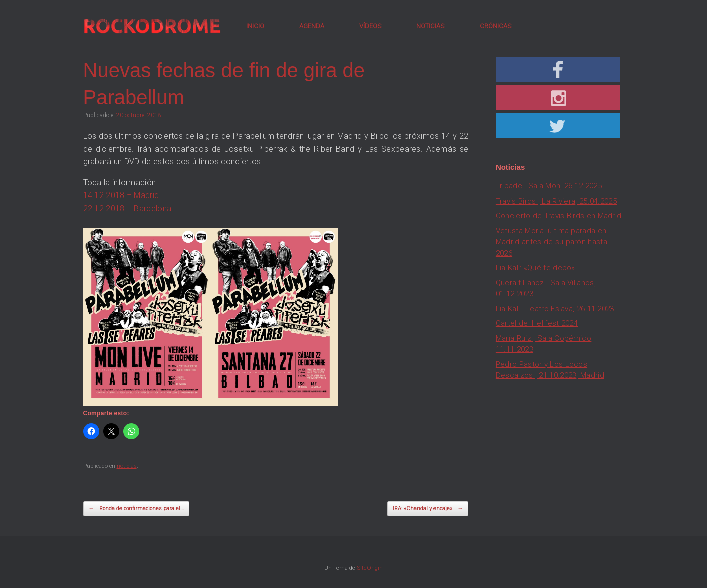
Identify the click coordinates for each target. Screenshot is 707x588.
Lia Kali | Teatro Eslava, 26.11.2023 (555, 309)
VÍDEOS (370, 26)
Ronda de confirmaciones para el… (136, 509)
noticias (127, 466)
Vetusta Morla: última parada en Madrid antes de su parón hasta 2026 (551, 242)
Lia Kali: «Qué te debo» (535, 268)
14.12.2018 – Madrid (121, 195)
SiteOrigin (370, 568)
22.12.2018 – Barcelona (128, 208)
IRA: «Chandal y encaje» (428, 509)
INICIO (255, 26)
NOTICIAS (430, 26)
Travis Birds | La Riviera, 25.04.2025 (556, 201)
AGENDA (312, 26)
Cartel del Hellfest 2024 (537, 323)
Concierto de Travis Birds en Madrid (559, 216)
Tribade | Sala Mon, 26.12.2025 (549, 186)
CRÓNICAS (495, 26)
